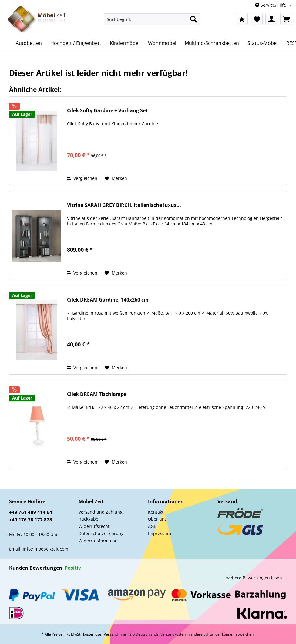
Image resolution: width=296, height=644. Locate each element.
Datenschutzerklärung (101, 533)
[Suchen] (193, 19)
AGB (152, 526)
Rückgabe (88, 519)
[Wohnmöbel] (162, 43)
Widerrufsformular (98, 541)
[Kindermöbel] (125, 43)
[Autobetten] (29, 43)
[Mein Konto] (271, 19)
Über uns (157, 519)
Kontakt (156, 512)
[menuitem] (152, 22)
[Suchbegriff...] (152, 19)
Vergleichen (82, 178)
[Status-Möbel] (263, 43)
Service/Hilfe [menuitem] (271, 5)
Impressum (160, 533)
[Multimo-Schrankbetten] (212, 43)
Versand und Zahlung (101, 512)
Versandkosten (173, 634)
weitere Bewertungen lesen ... (257, 578)
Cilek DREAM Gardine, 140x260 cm (108, 300)
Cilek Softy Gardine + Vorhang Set (107, 111)
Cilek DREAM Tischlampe (97, 394)
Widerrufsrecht (94, 526)
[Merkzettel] (257, 19)
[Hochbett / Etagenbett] (76, 43)
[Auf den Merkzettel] (116, 178)
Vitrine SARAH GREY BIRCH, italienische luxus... (124, 205)
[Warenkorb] (286, 19)
